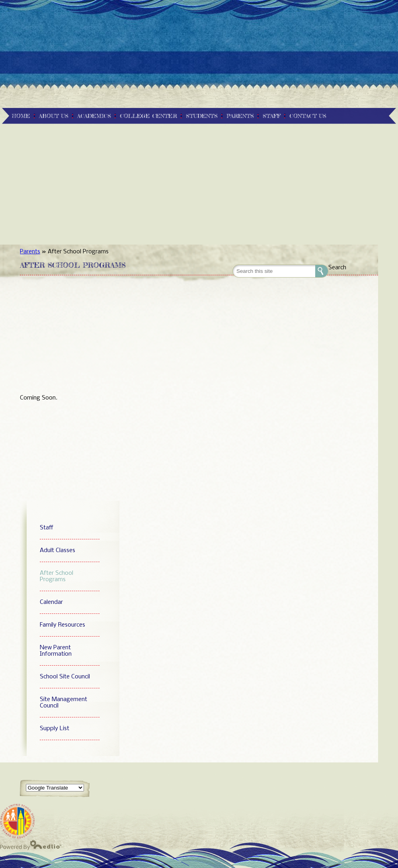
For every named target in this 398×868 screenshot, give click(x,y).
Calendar (51, 602)
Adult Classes (58, 551)
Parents (30, 252)
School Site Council (65, 677)
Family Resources (62, 625)
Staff (47, 528)
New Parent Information (56, 651)
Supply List (55, 729)
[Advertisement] (199, 56)
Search (337, 268)
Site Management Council (63, 703)
